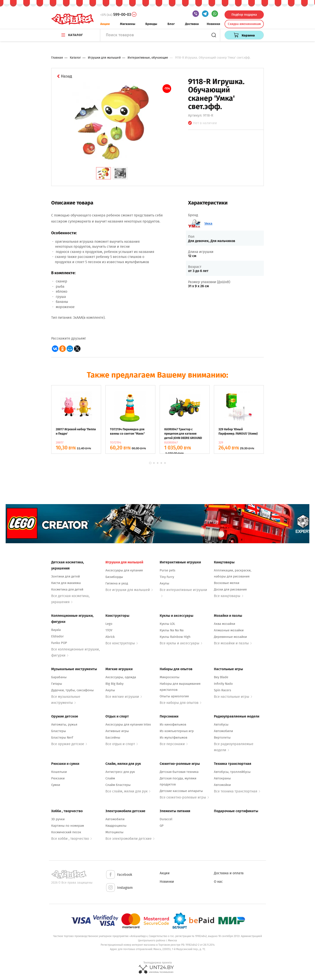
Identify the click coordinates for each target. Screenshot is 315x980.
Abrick (110, 637)
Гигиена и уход (117, 583)
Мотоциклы (114, 832)
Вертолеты (222, 737)
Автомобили (223, 731)
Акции (105, 24)
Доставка (192, 24)
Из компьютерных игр (177, 731)
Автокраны (222, 778)
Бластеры (59, 731)
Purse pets (167, 570)
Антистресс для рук (120, 772)
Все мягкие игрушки (124, 697)
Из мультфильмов (173, 737)
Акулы (164, 583)
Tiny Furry (167, 577)
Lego (109, 624)
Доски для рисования (230, 589)
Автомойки (222, 785)
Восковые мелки (227, 583)
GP (162, 826)
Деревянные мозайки (230, 637)
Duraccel (166, 819)
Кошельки (59, 772)
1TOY (109, 630)
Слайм (110, 778)
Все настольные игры (233, 697)
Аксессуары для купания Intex (128, 724)
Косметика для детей (67, 589)
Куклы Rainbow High (175, 637)
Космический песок (66, 832)
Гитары (57, 684)
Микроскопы (170, 677)
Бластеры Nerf (62, 737)
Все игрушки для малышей (129, 590)
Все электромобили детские (130, 839)
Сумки (56, 785)
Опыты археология (174, 696)
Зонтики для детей (66, 576)
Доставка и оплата (229, 873)
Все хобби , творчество (71, 839)
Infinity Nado (223, 684)
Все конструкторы (122, 643)
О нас (218, 882)
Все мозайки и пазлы (233, 643)
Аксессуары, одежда (121, 677)
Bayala (56, 630)
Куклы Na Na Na (172, 630)
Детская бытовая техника (179, 772)
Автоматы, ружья (64, 724)
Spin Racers (222, 690)
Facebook (119, 875)
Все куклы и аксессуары (181, 643)
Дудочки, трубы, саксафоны (72, 690)
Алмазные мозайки (229, 630)
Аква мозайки (225, 624)
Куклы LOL (167, 624)
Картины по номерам (68, 826)
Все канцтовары (229, 596)
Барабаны (59, 677)
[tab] (103, 173)
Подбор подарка (244, 15)
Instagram (119, 888)
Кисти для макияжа (66, 583)
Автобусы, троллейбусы (232, 772)
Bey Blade (221, 677)
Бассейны (113, 737)
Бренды (151, 24)
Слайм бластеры (118, 785)
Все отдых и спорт (122, 744)
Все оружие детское (69, 744)
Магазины (128, 24)
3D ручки (58, 819)
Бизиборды (114, 577)
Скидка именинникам (244, 24)
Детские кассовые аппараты (181, 791)
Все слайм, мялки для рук (128, 791)
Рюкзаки (58, 778)
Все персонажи (174, 744)
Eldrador (57, 636)
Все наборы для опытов (180, 703)
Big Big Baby (114, 684)
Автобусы (221, 724)
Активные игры (117, 731)
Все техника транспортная (237, 791)
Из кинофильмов (173, 724)
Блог (171, 24)
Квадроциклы (116, 826)
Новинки (213, 24)
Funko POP (59, 643)
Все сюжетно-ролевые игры (184, 797)
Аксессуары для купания (124, 570)
